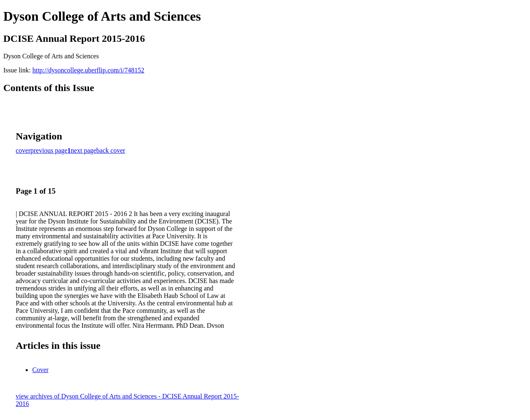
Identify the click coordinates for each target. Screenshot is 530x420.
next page (84, 150)
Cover (40, 370)
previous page (49, 150)
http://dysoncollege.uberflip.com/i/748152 (88, 70)
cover (23, 150)
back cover (111, 150)
